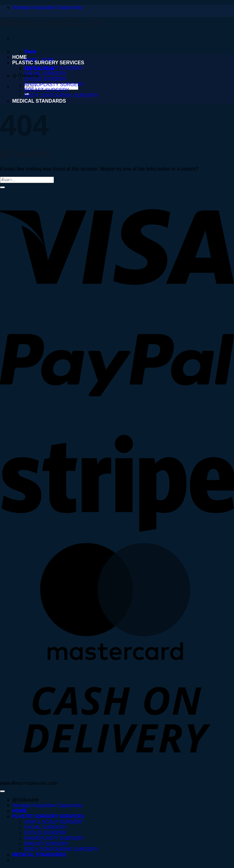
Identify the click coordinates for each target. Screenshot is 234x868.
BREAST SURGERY (47, 90)
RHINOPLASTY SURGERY (54, 85)
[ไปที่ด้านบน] (2, 791)
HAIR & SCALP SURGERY (54, 68)
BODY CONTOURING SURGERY (61, 95)
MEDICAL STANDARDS (39, 101)
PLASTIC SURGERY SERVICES (48, 63)
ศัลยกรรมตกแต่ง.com (53, 23)
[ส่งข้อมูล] (2, 187)
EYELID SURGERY (46, 79)
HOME (19, 57)
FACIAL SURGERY (45, 74)
